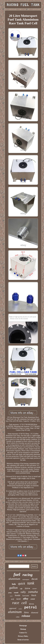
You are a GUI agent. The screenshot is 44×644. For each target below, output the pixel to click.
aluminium (14, 579)
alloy (26, 599)
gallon (13, 588)
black (34, 595)
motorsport (26, 579)
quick (21, 583)
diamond (35, 613)
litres (26, 612)
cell (24, 603)
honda (18, 595)
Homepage (23, 626)
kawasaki (26, 596)
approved (13, 608)
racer (19, 599)
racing (28, 575)
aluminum (15, 612)
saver (35, 589)
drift (13, 599)
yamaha (33, 592)
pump (10, 593)
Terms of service (23, 640)
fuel (17, 574)
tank (31, 583)
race (16, 603)
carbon (18, 617)
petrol (31, 607)
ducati (35, 579)
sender (20, 609)
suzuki (16, 593)
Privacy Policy (23, 636)
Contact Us (23, 633)
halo (14, 584)
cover (33, 599)
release (26, 616)
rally (23, 592)
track (11, 596)
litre (27, 589)
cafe (21, 589)
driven (32, 604)
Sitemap (23, 629)
